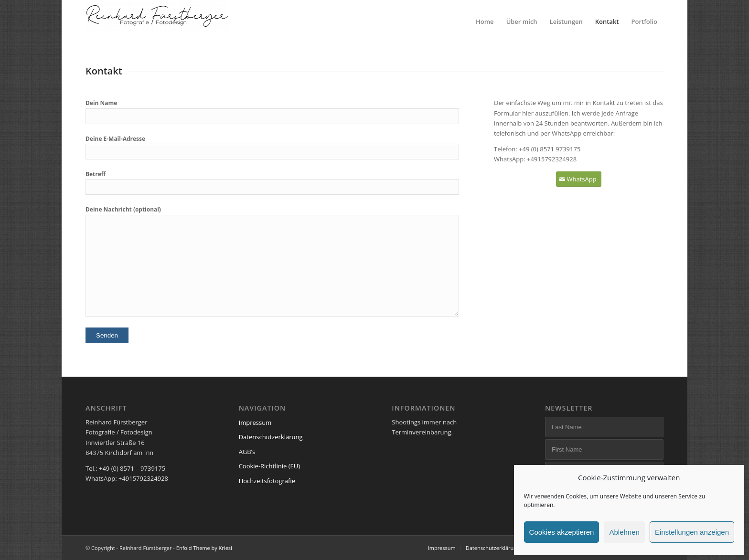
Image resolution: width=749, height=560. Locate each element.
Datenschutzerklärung (271, 437)
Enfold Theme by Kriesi (204, 548)
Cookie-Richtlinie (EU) (269, 466)
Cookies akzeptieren (562, 532)
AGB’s (247, 452)
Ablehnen (624, 532)
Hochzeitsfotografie (267, 481)
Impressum (255, 423)
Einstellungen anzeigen (692, 532)
